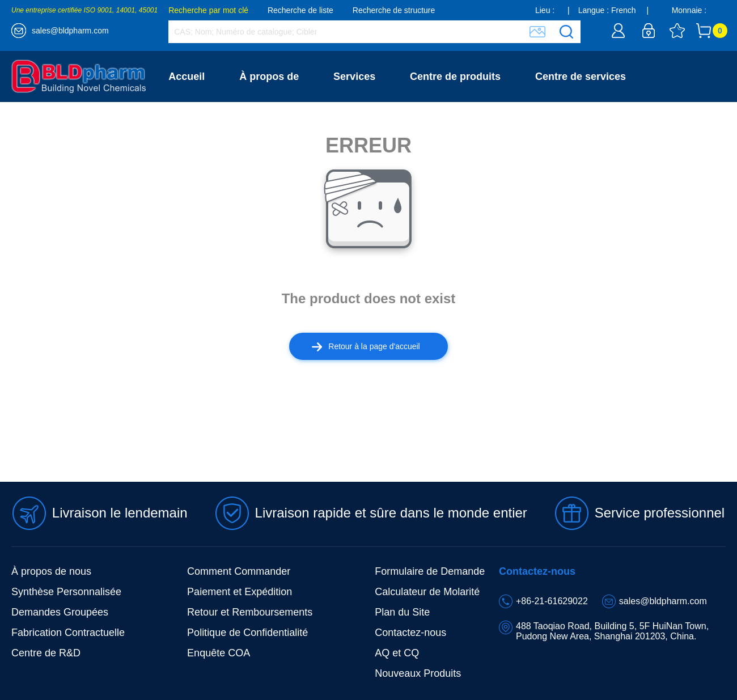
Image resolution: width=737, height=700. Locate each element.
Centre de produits (455, 77)
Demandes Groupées (60, 612)
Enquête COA (219, 653)
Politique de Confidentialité (247, 633)
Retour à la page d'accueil (366, 346)
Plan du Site (402, 612)
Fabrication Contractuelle (68, 633)
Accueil (187, 77)
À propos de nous (51, 571)
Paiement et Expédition (240, 592)
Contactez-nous (207, 128)
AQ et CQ (397, 653)
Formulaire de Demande (430, 571)
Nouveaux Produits (418, 673)
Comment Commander (239, 571)
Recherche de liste (300, 10)
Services (354, 77)
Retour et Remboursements (250, 612)
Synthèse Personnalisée (66, 592)
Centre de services (581, 77)
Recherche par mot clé (208, 10)
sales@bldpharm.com (70, 31)
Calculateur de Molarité (427, 592)
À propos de (269, 77)
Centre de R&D (46, 653)
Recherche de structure (394, 10)
